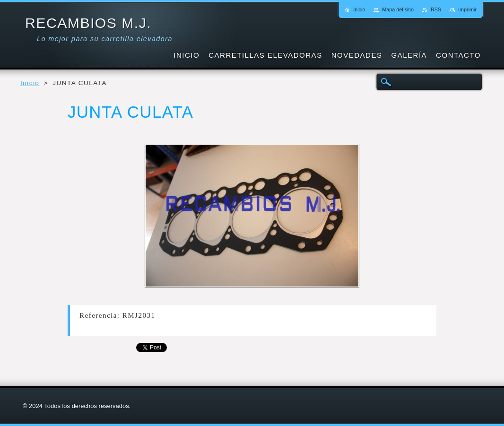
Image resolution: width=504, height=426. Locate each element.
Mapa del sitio (398, 9)
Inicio (30, 83)
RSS (436, 9)
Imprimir (467, 9)
